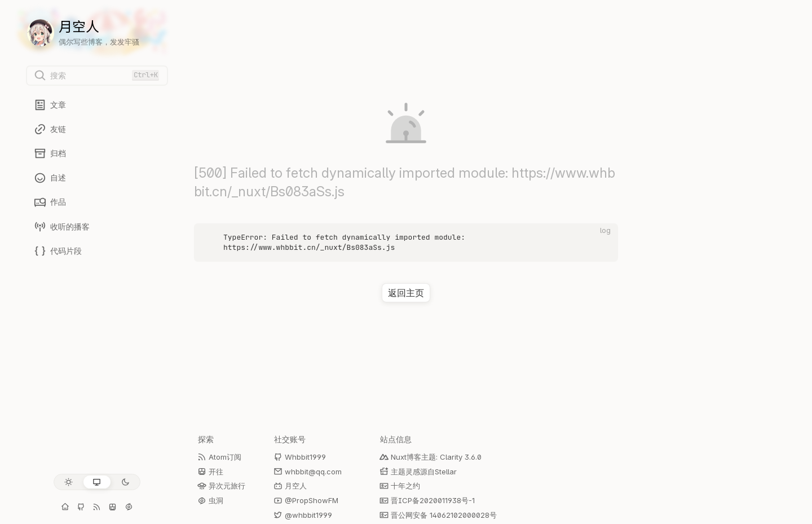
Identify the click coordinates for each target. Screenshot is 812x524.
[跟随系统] (97, 482)
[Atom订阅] (97, 507)
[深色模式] (125, 482)
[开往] (113, 507)
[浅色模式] (69, 482)
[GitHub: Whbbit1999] (81, 507)
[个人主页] (65, 507)
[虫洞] (129, 507)
